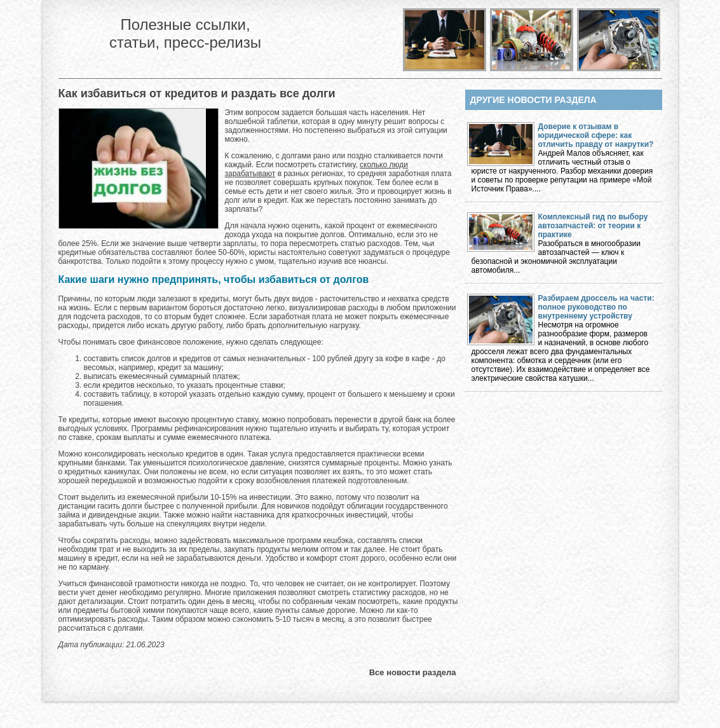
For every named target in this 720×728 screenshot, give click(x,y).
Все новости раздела (413, 672)
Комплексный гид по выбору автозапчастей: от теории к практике (593, 226)
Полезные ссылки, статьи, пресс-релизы (185, 33)
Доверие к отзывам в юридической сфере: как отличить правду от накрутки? (596, 135)
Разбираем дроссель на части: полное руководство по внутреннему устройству (596, 307)
